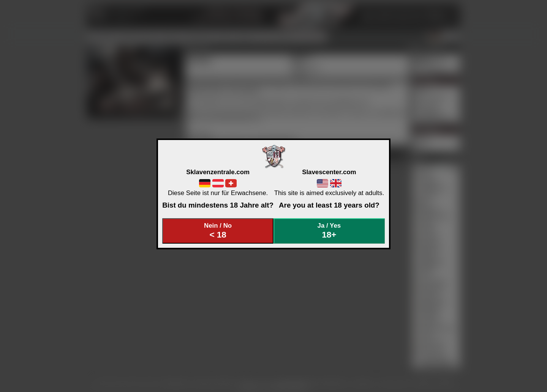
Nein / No (218, 231)
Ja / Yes (329, 231)
